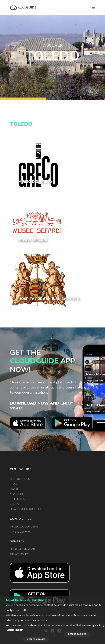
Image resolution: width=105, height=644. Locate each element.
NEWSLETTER (18, 494)
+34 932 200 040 (20, 532)
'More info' (14, 630)
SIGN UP (15, 489)
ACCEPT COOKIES (36, 639)
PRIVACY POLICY (19, 554)
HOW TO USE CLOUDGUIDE (26, 509)
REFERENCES (17, 499)
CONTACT (16, 504)
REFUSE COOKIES (77, 634)
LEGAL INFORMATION (22, 549)
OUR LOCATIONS (20, 479)
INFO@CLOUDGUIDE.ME (24, 527)
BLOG (13, 484)
